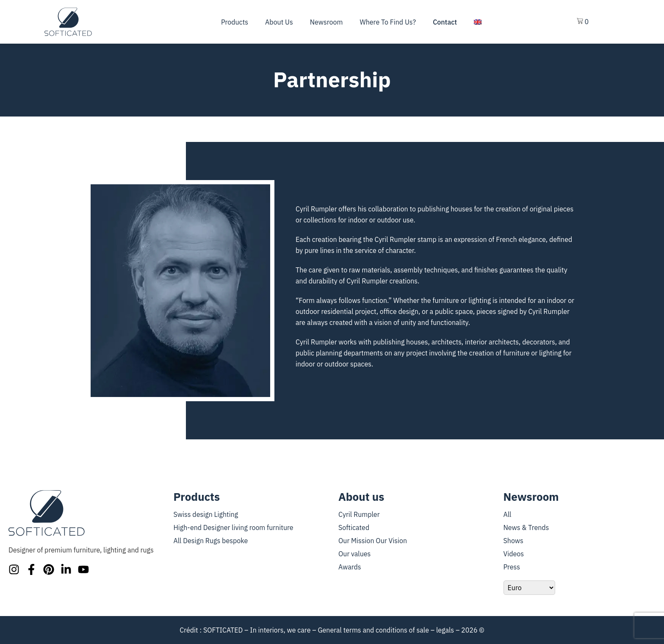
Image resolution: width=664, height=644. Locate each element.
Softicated (354, 527)
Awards (350, 567)
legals (445, 630)
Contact (445, 22)
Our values (354, 554)
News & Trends (526, 527)
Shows (513, 541)
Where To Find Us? (388, 22)
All (508, 514)
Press (512, 567)
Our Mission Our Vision (373, 541)
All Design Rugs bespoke (211, 541)
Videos (514, 554)
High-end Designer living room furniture (234, 527)
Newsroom (326, 22)
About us (279, 22)
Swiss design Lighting (206, 514)
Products (235, 22)
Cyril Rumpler (359, 514)
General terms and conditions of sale (373, 630)
